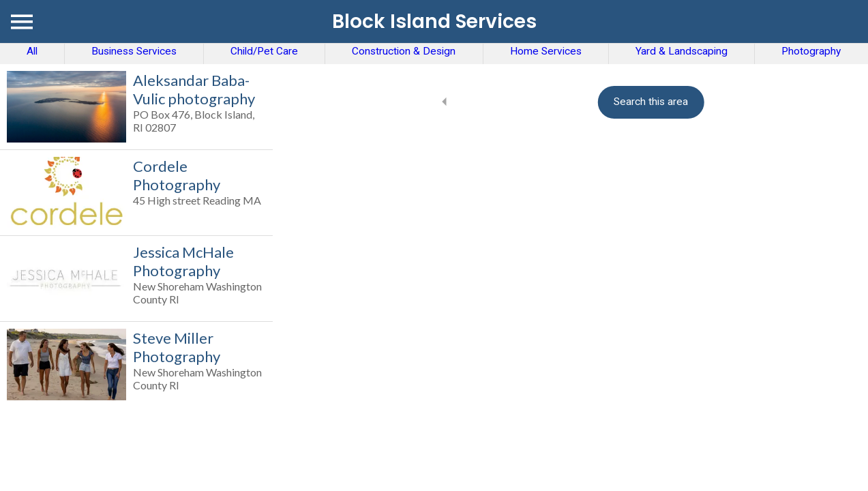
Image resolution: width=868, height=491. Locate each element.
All (32, 51)
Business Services (134, 51)
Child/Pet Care (264, 51)
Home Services (546, 51)
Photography (811, 51)
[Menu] (22, 22)
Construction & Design (404, 51)
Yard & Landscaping (682, 51)
